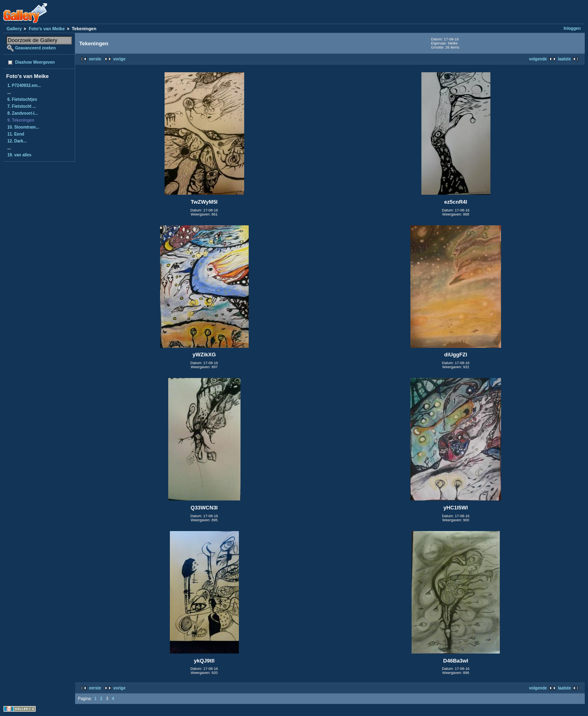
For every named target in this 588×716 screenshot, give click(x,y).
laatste (564, 59)
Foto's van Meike (47, 29)
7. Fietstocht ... (22, 106)
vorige (119, 59)
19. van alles (19, 155)
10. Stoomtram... (23, 127)
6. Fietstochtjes (22, 99)
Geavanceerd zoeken (36, 48)
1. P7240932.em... (24, 86)
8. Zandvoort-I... (22, 113)
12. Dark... (17, 141)
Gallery (14, 29)
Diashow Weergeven (35, 62)
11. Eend (16, 134)
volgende (538, 59)
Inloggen (572, 28)
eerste (95, 59)
